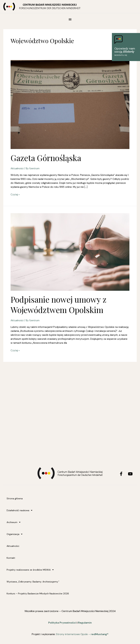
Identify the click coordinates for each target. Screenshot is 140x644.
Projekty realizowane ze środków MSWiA (30, 570)
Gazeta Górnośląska (46, 158)
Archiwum (14, 522)
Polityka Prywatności (62, 623)
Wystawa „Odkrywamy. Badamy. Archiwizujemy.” (33, 582)
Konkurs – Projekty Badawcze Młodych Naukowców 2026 (38, 594)
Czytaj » (15, 194)
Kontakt (11, 558)
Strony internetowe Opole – (82, 634)
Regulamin (85, 623)
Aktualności (17, 169)
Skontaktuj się (121, 55)
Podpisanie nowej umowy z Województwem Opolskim (59, 304)
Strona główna (15, 498)
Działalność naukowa (20, 510)
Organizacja (15, 534)
